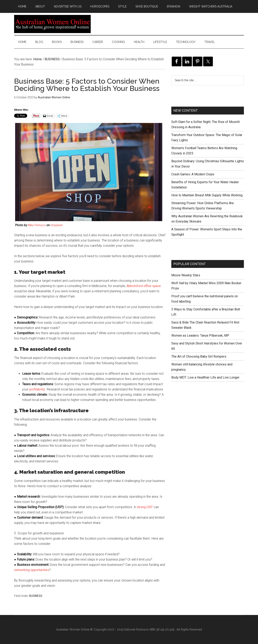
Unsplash (57, 225)
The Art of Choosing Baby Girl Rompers (199, 356)
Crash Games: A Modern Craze (193, 174)
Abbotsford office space (144, 286)
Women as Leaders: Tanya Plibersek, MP (200, 336)
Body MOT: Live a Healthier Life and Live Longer (205, 377)
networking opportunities (32, 570)
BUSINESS (36, 596)
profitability (37, 389)
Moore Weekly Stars (186, 275)
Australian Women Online (52, 24)
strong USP (145, 507)
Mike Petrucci (37, 225)
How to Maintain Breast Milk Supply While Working (207, 195)
